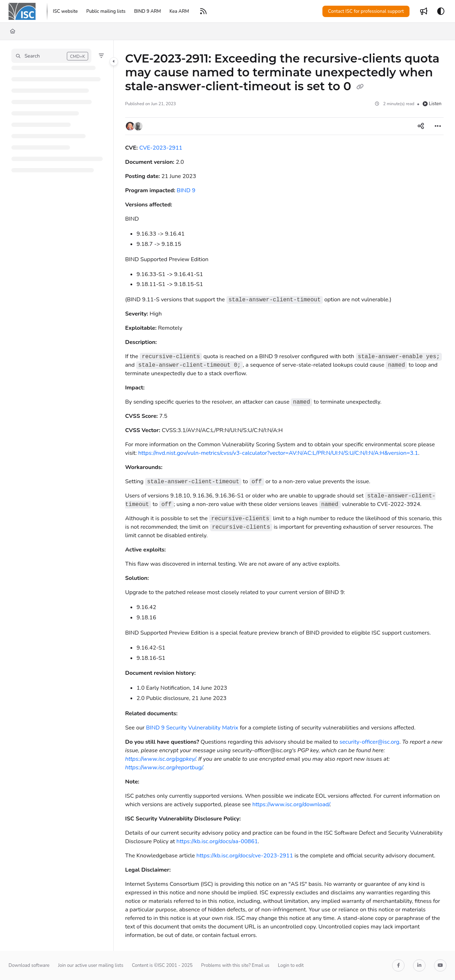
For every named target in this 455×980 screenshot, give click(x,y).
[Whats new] (424, 11)
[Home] (13, 31)
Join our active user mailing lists (91, 965)
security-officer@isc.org (369, 742)
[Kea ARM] (179, 11)
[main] (284, 496)
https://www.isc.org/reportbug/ (164, 768)
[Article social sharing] (421, 126)
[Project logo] (22, 11)
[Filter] (101, 56)
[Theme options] (441, 11)
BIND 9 (186, 190)
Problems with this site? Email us (235, 965)
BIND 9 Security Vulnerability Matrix (192, 728)
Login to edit (291, 965)
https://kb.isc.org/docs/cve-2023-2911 (245, 856)
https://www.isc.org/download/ (291, 804)
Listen (432, 104)
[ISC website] (65, 11)
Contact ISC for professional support (366, 11)
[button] (51, 56)
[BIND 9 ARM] (148, 11)
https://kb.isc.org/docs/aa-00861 (217, 841)
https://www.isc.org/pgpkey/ (160, 759)
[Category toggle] (114, 61)
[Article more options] (438, 126)
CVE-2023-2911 (161, 148)
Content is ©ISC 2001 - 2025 (162, 965)
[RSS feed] (203, 11)
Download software (29, 965)
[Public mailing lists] (106, 11)
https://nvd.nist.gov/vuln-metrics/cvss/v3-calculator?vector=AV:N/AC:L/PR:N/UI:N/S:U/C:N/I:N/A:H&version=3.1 (278, 453)
